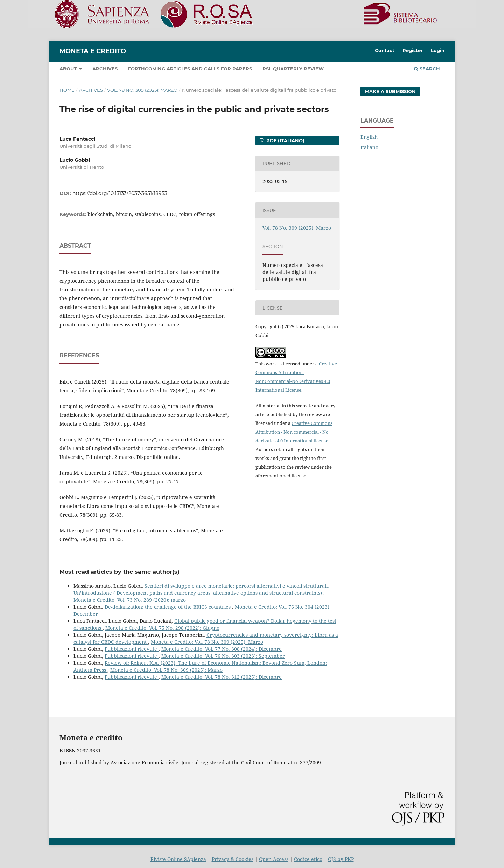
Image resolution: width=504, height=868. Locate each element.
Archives (105, 69)
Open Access (274, 859)
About (69, 69)
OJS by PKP (341, 859)
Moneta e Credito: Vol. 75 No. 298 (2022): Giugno (162, 628)
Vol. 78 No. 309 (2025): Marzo (142, 90)
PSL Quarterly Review (293, 69)
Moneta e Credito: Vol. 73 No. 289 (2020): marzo (130, 600)
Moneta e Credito (93, 51)
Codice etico (308, 859)
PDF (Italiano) (285, 140)
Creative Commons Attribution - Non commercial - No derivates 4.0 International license (294, 432)
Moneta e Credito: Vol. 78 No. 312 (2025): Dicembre (222, 677)
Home (67, 90)
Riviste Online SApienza (178, 859)
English (369, 137)
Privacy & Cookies (233, 859)
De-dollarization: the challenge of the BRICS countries (168, 607)
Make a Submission (390, 91)
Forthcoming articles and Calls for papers (190, 69)
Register (413, 50)
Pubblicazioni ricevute (132, 649)
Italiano (369, 147)
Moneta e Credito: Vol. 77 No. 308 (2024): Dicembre (222, 649)
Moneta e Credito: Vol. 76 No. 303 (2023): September (223, 656)
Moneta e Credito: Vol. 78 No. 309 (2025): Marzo (207, 642)
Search (427, 69)
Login (438, 50)
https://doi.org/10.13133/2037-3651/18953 (120, 193)
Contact (385, 50)
